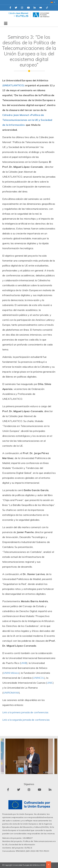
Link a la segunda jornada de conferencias (26, 720)
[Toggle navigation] (5, 22)
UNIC (50, 683)
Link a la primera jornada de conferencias (25, 712)
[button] (53, 2)
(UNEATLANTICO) (13, 85)
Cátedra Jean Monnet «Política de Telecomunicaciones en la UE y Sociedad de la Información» (27, 120)
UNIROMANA (11, 693)
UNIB (24, 663)
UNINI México (11, 673)
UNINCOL (39, 678)
